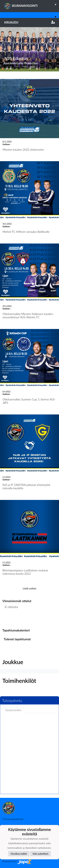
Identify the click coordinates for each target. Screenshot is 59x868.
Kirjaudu (29, 22)
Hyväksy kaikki (19, 854)
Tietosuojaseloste (13, 819)
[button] (4, 49)
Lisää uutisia (29, 588)
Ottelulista (10, 619)
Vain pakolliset (41, 854)
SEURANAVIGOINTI (32, 5)
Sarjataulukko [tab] (13, 710)
